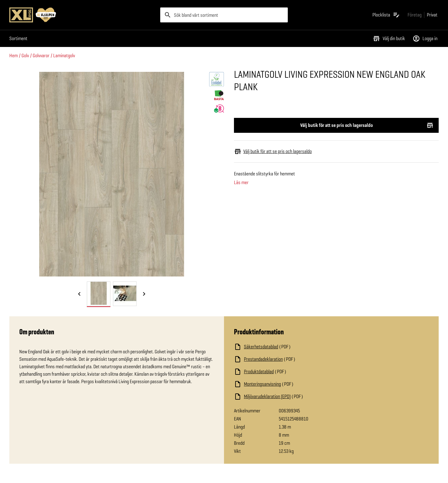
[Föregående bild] (79, 294)
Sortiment (18, 38)
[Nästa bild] (144, 294)
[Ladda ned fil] (296, 347)
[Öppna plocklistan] (386, 15)
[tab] (99, 294)
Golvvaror (41, 56)
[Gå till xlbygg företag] (415, 15)
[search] (224, 15)
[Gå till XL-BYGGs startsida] (82, 15)
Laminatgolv (64, 56)
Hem (14, 56)
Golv (25, 56)
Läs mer (241, 183)
